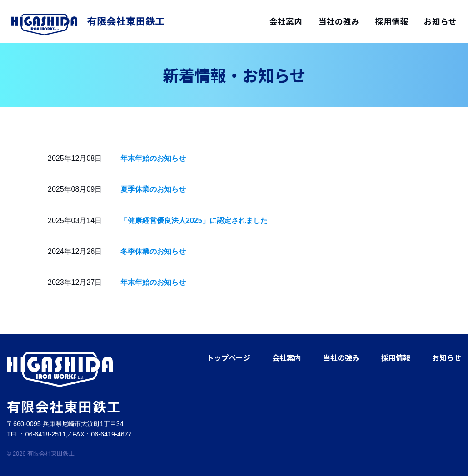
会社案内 (286, 21)
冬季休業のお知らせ (153, 251)
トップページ (229, 357)
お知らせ (440, 21)
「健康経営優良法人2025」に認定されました (194, 221)
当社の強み (339, 21)
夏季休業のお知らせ (153, 189)
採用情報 (392, 21)
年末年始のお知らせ (153, 158)
